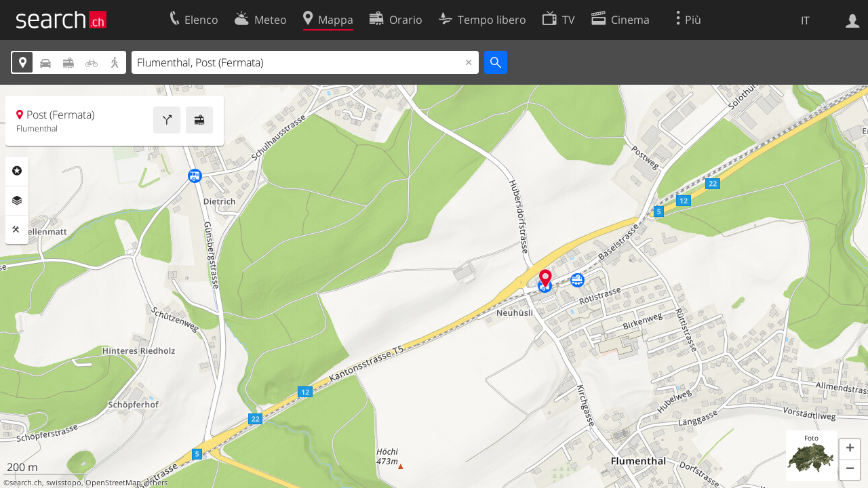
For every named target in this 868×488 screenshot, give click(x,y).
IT (805, 20)
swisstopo (64, 483)
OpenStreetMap (113, 483)
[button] (850, 449)
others (156, 483)
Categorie (17, 171)
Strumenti (17, 230)
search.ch (26, 483)
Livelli (17, 201)
